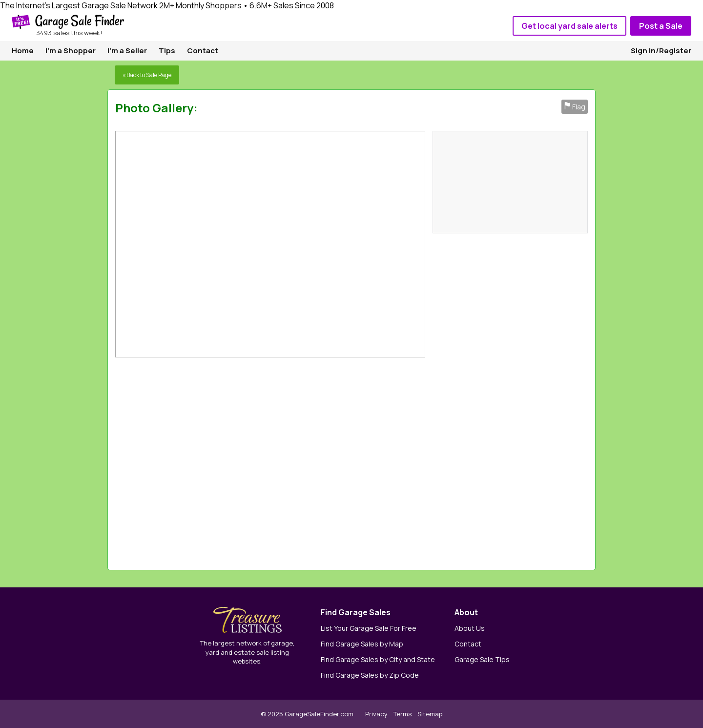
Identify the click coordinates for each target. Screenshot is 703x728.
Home (23, 51)
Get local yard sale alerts (569, 26)
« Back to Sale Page (147, 75)
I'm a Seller (127, 51)
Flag (575, 107)
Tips (167, 51)
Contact (203, 51)
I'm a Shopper (71, 51)
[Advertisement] (453, 461)
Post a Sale (661, 26)
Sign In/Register (661, 51)
